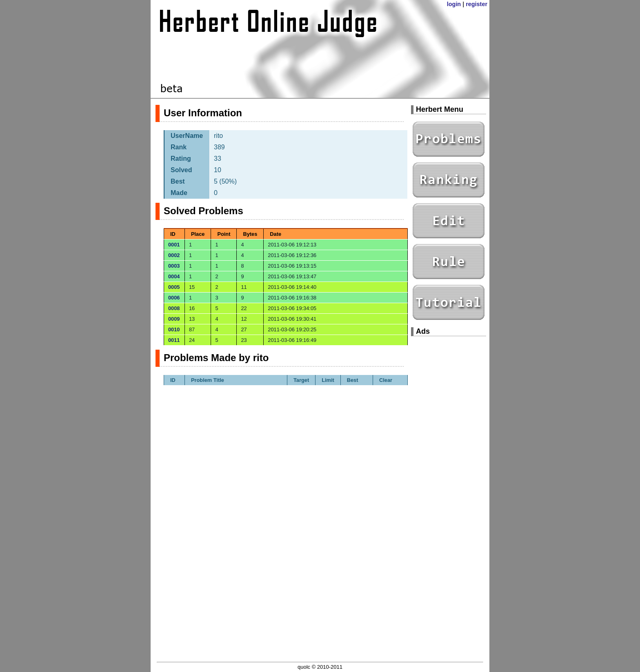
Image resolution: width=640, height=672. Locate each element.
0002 (174, 255)
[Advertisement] (449, 465)
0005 (174, 287)
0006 (174, 298)
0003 (174, 266)
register (477, 4)
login (454, 4)
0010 (174, 329)
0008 (174, 308)
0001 (174, 245)
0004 (174, 276)
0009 (174, 319)
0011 (174, 340)
